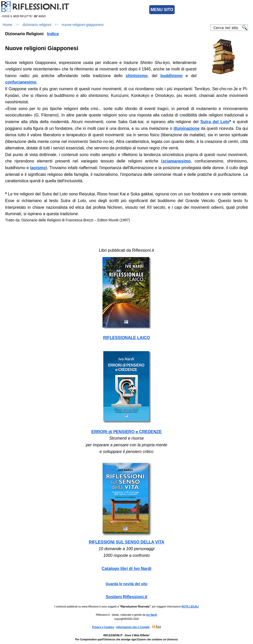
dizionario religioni (37, 25)
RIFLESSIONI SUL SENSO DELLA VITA (127, 542)
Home (7, 25)
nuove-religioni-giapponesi (83, 25)
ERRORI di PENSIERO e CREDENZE (127, 432)
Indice (53, 34)
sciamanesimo (176, 161)
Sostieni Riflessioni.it (127, 597)
